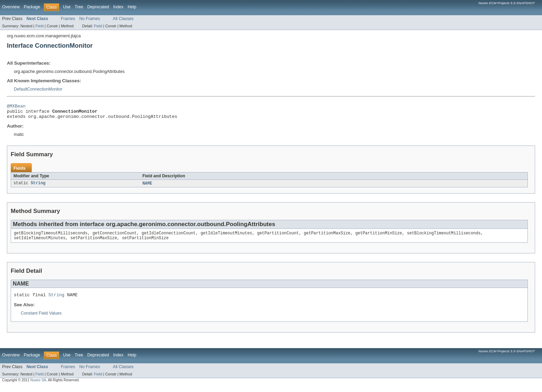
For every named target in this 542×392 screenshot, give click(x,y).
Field (39, 26)
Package (32, 7)
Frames (68, 19)
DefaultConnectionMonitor (38, 89)
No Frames (90, 19)
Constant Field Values (41, 319)
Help (132, 7)
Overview (11, 7)
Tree (79, 7)
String (38, 187)
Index (118, 7)
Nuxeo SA (38, 386)
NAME (147, 187)
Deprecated (98, 7)
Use (67, 7)
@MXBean (16, 107)
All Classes (123, 19)
